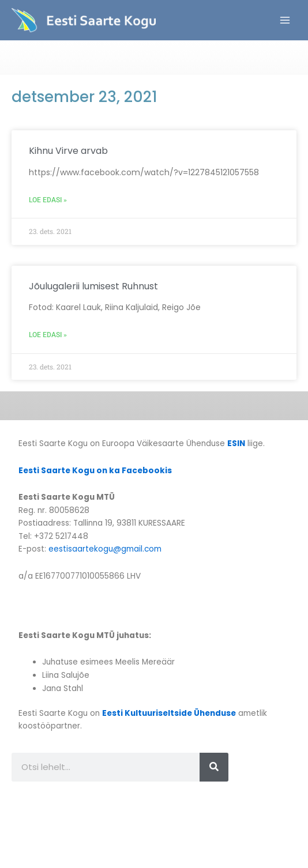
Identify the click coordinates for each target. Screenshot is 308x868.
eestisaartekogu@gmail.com (105, 549)
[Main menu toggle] (285, 20)
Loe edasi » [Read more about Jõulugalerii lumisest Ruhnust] (48, 335)
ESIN (236, 444)
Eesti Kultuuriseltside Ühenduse (169, 713)
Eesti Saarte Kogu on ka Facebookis (95, 471)
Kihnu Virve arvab (68, 151)
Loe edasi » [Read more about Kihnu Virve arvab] (48, 200)
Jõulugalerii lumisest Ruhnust (93, 286)
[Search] (214, 767)
